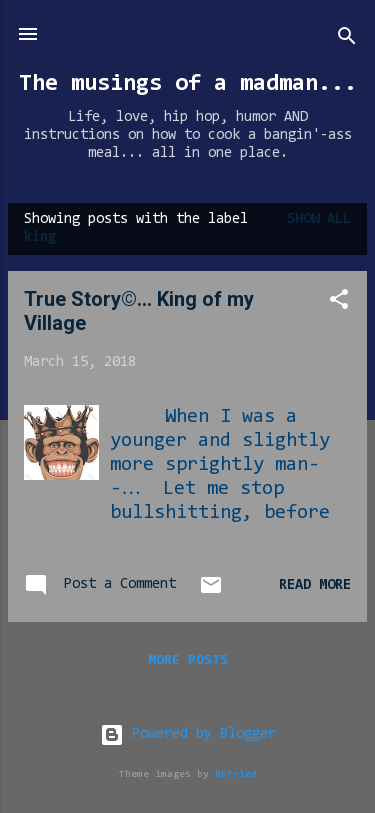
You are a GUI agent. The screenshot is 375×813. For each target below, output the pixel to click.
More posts (188, 661)
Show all (319, 219)
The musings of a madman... (188, 84)
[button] (339, 303)
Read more (315, 585)
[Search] (347, 40)
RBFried (236, 774)
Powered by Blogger (188, 734)
